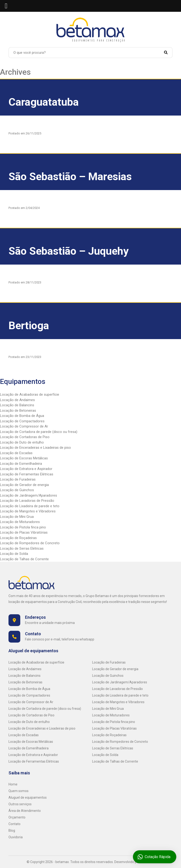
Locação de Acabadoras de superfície (30, 395)
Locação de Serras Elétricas (22, 548)
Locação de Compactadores (22, 421)
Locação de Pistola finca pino (23, 527)
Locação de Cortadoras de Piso (25, 437)
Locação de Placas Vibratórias (24, 532)
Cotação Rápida (154, 857)
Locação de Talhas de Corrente (24, 559)
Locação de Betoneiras (18, 411)
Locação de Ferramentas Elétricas (27, 474)
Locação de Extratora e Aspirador (26, 469)
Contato (14, 824)
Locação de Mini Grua (17, 517)
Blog (12, 831)
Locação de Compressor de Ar (24, 426)
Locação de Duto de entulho (22, 442)
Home (13, 784)
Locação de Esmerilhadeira (21, 464)
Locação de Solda (14, 554)
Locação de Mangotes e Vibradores (28, 511)
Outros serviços (20, 804)
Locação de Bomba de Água (22, 416)
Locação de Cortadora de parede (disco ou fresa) (39, 432)
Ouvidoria (16, 837)
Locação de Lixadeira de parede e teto (30, 506)
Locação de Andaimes (17, 400)
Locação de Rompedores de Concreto (30, 543)
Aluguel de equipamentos (28, 797)
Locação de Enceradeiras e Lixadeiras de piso (35, 448)
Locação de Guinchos (17, 490)
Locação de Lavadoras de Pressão (27, 501)
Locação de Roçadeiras (18, 538)
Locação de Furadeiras (18, 479)
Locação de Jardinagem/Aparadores (29, 495)
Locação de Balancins (17, 405)
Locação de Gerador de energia (24, 485)
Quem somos (19, 791)
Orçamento (17, 817)
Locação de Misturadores (20, 522)
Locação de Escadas (16, 453)
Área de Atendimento (25, 811)
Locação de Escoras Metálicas (24, 458)
